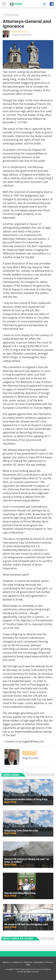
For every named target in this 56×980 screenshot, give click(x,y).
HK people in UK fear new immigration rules (26, 924)
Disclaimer (39, 962)
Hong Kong (11, 775)
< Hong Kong (11, 15)
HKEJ (28, 965)
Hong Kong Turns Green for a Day (21, 831)
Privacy (49, 962)
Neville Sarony (19, 32)
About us (6, 962)
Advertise (28, 962)
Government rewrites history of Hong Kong (26, 799)
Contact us (17, 962)
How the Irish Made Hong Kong (20, 893)
